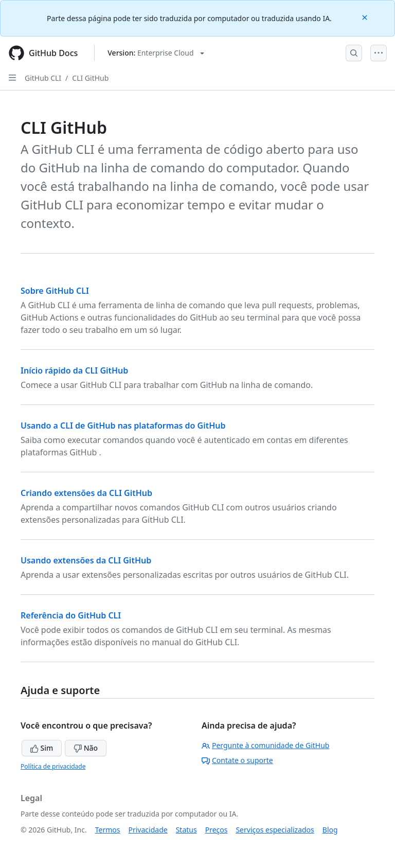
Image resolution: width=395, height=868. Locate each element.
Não (86, 748)
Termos (108, 830)
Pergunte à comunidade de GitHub (265, 745)
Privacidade (148, 830)
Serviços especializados (275, 830)
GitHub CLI (43, 78)
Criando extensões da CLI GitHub (86, 493)
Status (186, 830)
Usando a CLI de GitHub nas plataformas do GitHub (123, 426)
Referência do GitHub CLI (71, 615)
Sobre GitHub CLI (55, 291)
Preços (217, 830)
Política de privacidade (53, 766)
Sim (42, 748)
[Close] (366, 17)
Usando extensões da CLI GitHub (86, 560)
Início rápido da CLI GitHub (74, 370)
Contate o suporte (237, 760)
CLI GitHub (90, 78)
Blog (330, 830)
